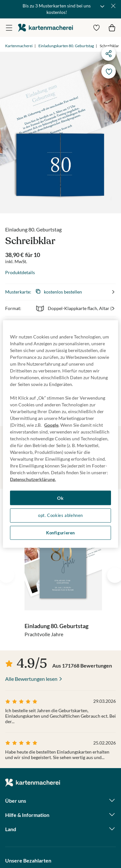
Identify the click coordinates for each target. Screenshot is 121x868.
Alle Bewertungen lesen (31, 679)
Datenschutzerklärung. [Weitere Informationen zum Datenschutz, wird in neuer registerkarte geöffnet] (33, 479)
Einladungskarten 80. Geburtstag (66, 46)
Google (51, 425)
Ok (60, 498)
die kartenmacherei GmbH (45, 28)
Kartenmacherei (19, 46)
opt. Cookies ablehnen (60, 515)
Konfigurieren (60, 533)
